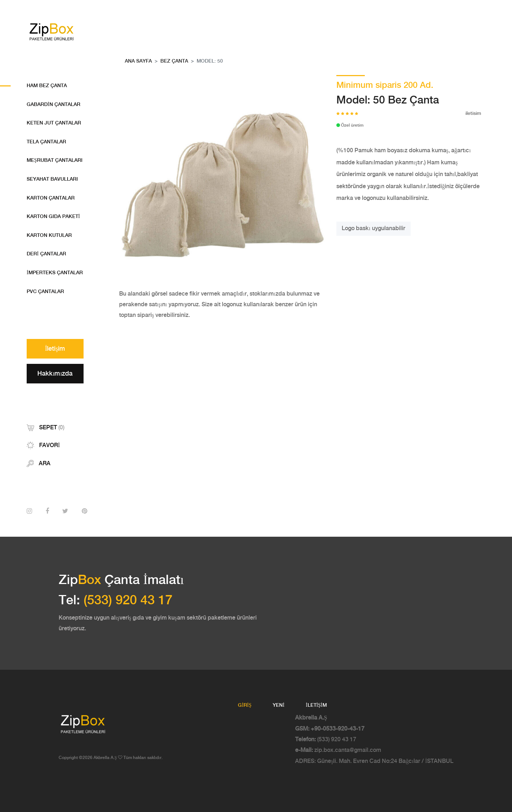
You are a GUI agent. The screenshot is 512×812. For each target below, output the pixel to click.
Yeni (279, 705)
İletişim (55, 349)
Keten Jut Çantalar (54, 123)
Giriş (245, 705)
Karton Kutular (49, 235)
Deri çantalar (46, 254)
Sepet (46, 428)
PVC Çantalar (45, 292)
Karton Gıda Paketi (53, 217)
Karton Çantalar (51, 198)
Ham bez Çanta (47, 86)
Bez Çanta (174, 61)
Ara (39, 463)
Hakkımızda (55, 374)
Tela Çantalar (46, 142)
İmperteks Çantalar (55, 273)
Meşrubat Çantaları (55, 160)
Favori (43, 445)
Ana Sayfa (138, 61)
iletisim (473, 113)
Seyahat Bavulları (52, 179)
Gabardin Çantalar (54, 105)
